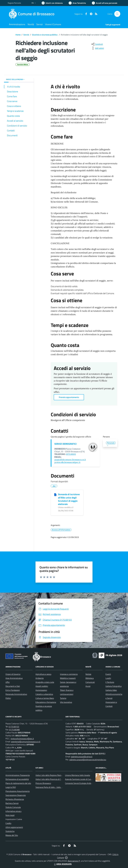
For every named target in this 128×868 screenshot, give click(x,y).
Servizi (26, 35)
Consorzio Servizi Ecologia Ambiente (80, 783)
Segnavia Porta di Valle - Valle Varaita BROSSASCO (57, 787)
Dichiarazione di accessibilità (17, 779)
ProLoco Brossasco (43, 783)
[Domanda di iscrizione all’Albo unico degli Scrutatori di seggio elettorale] (55, 495)
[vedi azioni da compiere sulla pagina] (97, 48)
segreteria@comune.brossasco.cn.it (26, 742)
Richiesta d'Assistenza (15, 799)
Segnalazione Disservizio (16, 795)
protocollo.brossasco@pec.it (67, 462)
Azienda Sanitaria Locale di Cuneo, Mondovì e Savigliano (88, 779)
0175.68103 (71, 454)
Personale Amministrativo (16, 694)
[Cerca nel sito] (117, 14)
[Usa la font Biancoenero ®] (52, 3)
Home (18, 35)
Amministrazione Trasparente (18, 775)
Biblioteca (90, 678)
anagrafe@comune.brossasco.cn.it (70, 460)
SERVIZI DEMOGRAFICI (65, 444)
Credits (8, 823)
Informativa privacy (13, 811)
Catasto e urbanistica (44, 694)
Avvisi (88, 686)
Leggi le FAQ (11, 787)
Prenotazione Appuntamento (18, 791)
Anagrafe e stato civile (45, 682)
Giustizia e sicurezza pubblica (45, 35)
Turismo (63, 698)
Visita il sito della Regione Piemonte (50, 775)
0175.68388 (14, 730)
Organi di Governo (13, 674)
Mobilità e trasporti (68, 678)
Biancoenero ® (74, 861)
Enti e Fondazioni (13, 690)
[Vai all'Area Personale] (105, 3)
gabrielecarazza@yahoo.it (82, 757)
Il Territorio (110, 682)
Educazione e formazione (46, 702)
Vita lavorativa (66, 702)
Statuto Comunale (13, 807)
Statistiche (10, 831)
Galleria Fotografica (113, 686)
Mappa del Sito (12, 835)
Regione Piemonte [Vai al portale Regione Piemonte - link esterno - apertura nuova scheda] (14, 3)
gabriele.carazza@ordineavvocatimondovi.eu (88, 760)
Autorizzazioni (41, 690)
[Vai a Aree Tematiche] (77, 3)
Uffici (8, 682)
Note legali (10, 815)
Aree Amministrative (14, 678)
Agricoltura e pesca (43, 674)
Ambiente (40, 678)
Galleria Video (111, 690)
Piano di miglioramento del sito (18, 783)
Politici (8, 698)
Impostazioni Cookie (14, 819)
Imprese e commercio (69, 674)
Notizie (88, 674)
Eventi (108, 674)
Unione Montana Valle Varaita (77, 775)
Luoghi (108, 678)
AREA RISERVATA (62, 864)
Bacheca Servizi (12, 803)
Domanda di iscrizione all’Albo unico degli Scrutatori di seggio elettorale (69, 499)
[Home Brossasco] (33, 14)
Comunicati (90, 682)
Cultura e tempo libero (45, 698)
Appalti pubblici (42, 686)
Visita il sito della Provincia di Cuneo (50, 779)
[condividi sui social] (97, 44)
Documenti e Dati (13, 686)
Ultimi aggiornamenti (14, 827)
